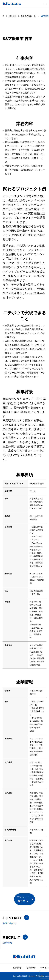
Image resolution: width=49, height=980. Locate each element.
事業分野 (31, 968)
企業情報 (17, 968)
